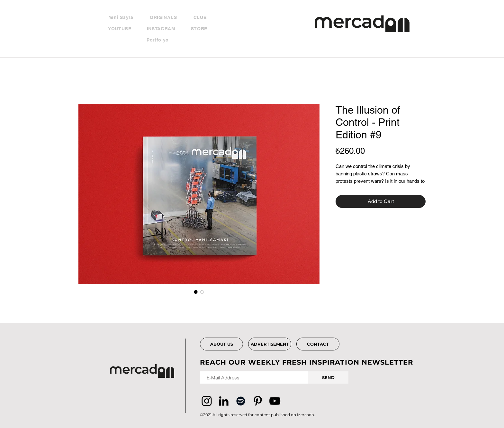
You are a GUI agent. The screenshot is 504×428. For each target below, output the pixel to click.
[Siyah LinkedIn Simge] (224, 401)
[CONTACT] (318, 344)
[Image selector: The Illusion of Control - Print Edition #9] (196, 292)
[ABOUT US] (221, 344)
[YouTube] (275, 401)
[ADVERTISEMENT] (270, 344)
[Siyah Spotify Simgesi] (241, 401)
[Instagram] (207, 401)
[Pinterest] (258, 401)
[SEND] (328, 377)
